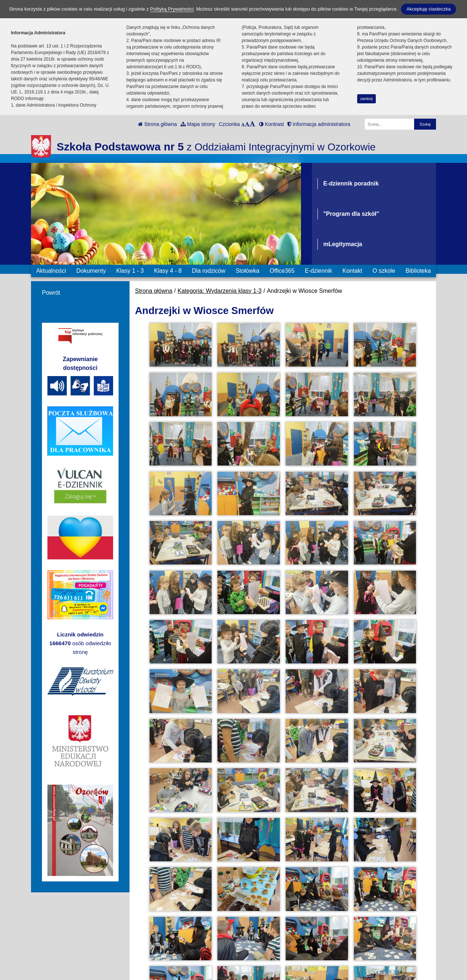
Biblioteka (418, 271)
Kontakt (352, 271)
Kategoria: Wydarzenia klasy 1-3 (220, 291)
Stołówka (248, 271)
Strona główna (157, 124)
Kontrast (271, 124)
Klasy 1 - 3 (130, 271)
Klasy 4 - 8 (168, 271)
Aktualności (51, 271)
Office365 (282, 271)
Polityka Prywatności (269, 948)
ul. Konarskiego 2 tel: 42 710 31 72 (174, 938)
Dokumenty (91, 271)
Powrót (51, 293)
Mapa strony (198, 124)
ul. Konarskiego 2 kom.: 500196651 (175, 947)
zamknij (366, 99)
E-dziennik (319, 271)
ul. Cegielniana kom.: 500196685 (172, 929)
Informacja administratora (319, 124)
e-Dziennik (256, 929)
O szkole (384, 271)
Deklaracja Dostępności (273, 958)
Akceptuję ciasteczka (429, 9)
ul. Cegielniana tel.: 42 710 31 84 (172, 921)
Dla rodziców (209, 271)
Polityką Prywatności (172, 9)
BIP (246, 921)
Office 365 (255, 939)
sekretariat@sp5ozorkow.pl (164, 956)
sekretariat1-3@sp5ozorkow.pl (168, 964)
